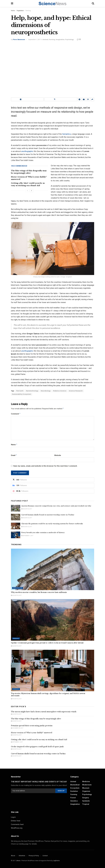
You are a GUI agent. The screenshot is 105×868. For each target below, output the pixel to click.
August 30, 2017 (27, 509)
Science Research (76, 391)
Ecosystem (75, 788)
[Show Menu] (12, 3)
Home (13, 11)
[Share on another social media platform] (92, 99)
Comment (16, 414)
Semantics (67, 134)
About (13, 856)
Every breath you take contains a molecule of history (43, 533)
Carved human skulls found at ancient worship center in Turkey (48, 515)
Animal (46, 39)
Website (58, 455)
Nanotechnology (32, 391)
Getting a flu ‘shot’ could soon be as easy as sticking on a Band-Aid (39, 740)
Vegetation (20, 11)
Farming (28, 11)
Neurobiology (46, 391)
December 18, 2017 (17, 728)
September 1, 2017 (35, 39)
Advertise (22, 856)
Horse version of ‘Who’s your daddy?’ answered (32, 733)
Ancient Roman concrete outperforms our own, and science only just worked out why (56, 506)
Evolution (74, 791)
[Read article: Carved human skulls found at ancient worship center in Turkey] (16, 517)
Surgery (86, 798)
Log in (13, 817)
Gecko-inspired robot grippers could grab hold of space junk (37, 747)
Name (14, 445)
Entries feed (16, 821)
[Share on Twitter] (61, 99)
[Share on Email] (84, 99)
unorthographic (27, 151)
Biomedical (75, 785)
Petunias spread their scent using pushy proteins (32, 726)
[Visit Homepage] (52, 4)
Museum (86, 788)
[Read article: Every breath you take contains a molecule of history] (16, 535)
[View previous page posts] (27, 191)
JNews (18, 861)
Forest (73, 798)
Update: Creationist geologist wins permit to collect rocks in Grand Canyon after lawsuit (47, 643)
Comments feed (17, 824)
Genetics (74, 801)
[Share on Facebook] (27, 99)
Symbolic (86, 801)
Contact (45, 856)
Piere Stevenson (19, 39)
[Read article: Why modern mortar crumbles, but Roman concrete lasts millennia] (53, 569)
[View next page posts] (32, 191)
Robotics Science (60, 391)
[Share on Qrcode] (88, 99)
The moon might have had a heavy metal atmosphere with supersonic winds (44, 712)
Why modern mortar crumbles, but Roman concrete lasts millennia (39, 592)
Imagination (60, 39)
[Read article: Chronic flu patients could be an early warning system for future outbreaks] (16, 526)
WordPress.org (17, 828)
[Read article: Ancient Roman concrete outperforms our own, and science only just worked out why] (16, 508)
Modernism (87, 785)
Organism (86, 791)
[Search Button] (93, 3)
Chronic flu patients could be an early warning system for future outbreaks (52, 524)
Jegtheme (56, 861)
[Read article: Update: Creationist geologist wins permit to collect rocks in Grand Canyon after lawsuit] (53, 620)
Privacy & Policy (34, 856)
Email (14, 455)
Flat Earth (20, 391)
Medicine (86, 782)
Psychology (69, 39)
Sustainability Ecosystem (22, 394)
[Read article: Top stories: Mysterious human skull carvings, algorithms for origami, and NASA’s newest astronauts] (53, 670)
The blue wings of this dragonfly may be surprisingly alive (36, 719)
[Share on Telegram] (79, 99)
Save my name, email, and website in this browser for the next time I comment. (45, 466)
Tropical (86, 804)
